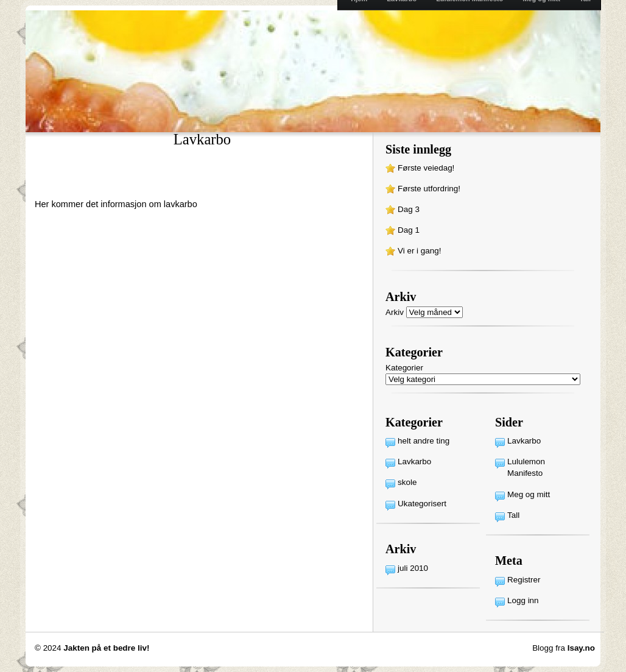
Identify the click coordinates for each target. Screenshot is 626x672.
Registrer (524, 580)
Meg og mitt (529, 494)
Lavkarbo (414, 462)
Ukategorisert (422, 504)
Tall (513, 515)
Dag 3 (409, 209)
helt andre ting (424, 441)
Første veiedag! (426, 168)
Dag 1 (409, 230)
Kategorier (404, 368)
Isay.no (581, 648)
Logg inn (523, 600)
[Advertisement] (177, 179)
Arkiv (395, 312)
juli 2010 (413, 568)
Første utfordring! (429, 189)
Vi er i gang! (419, 251)
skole (407, 482)
